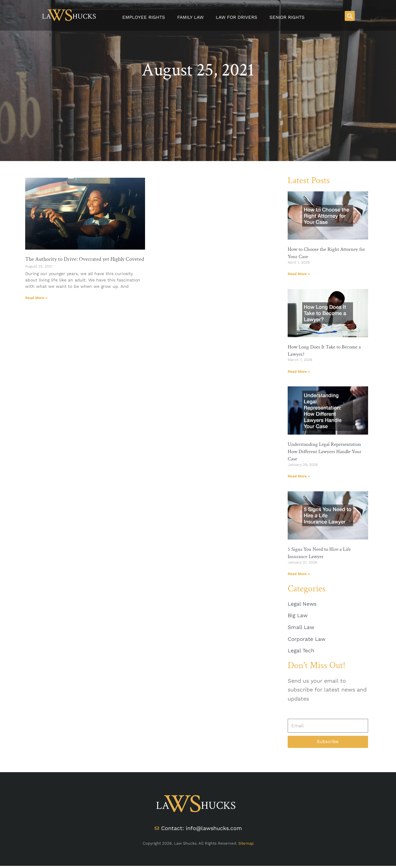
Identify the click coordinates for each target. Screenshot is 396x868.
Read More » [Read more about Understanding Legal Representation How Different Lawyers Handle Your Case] (299, 476)
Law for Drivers (237, 17)
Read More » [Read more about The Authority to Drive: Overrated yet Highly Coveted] (36, 298)
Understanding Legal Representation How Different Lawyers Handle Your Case (328, 452)
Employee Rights (144, 17)
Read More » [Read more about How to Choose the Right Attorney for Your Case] (299, 274)
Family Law (190, 17)
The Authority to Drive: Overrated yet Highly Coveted (85, 259)
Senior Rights (287, 17)
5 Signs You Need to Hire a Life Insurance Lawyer (321, 553)
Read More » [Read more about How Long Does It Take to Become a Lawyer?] (299, 371)
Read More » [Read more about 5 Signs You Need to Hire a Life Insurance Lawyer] (299, 574)
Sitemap (246, 845)
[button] (350, 16)
